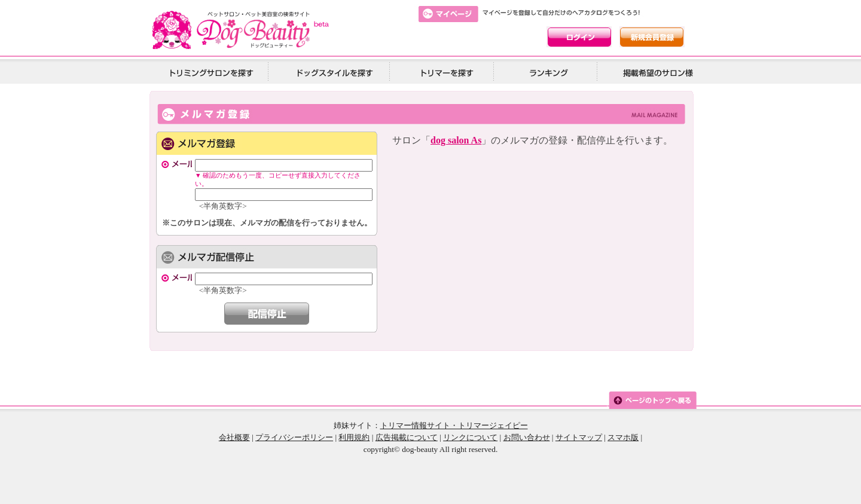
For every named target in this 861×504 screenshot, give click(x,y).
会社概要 (234, 437)
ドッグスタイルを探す (333, 72)
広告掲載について (407, 437)
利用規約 (354, 437)
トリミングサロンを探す (211, 72)
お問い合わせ (527, 437)
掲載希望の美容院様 (656, 72)
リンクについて (470, 437)
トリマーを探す (445, 72)
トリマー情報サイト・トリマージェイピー (454, 425)
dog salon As (456, 140)
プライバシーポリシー (294, 437)
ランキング (549, 72)
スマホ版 (623, 437)
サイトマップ (579, 437)
